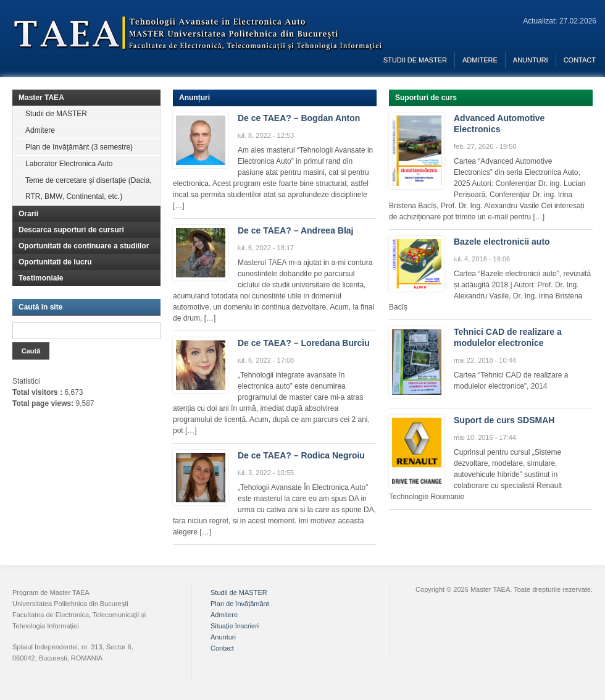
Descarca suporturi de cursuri (71, 230)
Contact (580, 60)
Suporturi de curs (426, 98)
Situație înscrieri (235, 626)
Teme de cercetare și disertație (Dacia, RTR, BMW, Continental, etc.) (89, 188)
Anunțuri (194, 98)
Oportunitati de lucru (55, 262)
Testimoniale (41, 278)
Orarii (28, 214)
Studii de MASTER (415, 60)
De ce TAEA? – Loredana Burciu (304, 343)
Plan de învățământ (240, 604)
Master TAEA (41, 98)
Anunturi (531, 60)
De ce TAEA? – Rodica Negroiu (301, 455)
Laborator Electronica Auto (69, 164)
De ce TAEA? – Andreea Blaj (296, 230)
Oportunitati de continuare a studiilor (84, 246)
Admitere (480, 60)
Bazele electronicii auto (502, 242)
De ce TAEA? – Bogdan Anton (299, 118)
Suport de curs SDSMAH (504, 420)
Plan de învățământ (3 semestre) (79, 147)
